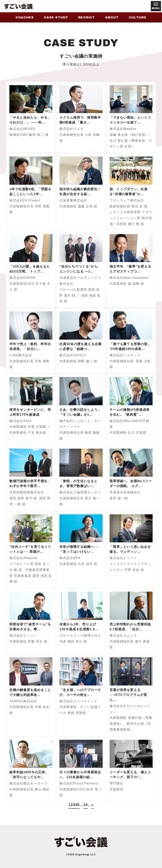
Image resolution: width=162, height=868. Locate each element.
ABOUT (112, 17)
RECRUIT (87, 17)
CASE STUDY (56, 17)
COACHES (25, 17)
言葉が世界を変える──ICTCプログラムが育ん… (128, 695)
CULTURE (138, 17)
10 (85, 805)
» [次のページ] (93, 805)
